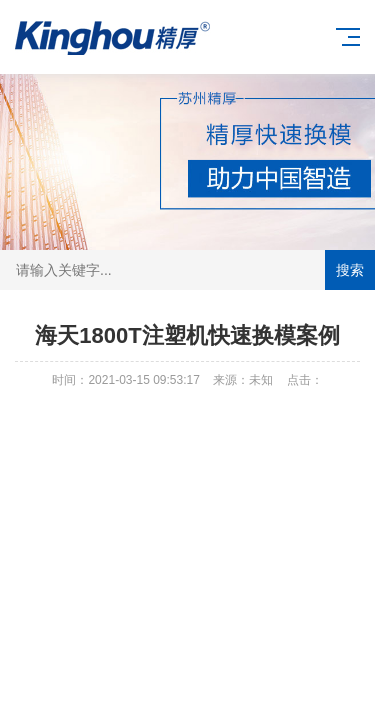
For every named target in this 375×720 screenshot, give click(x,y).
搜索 (350, 270)
